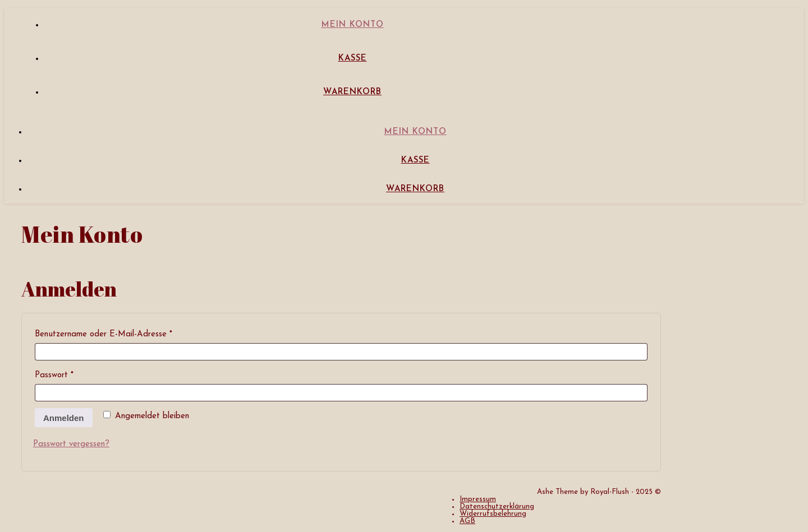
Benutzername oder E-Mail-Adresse (125, 332)
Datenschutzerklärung (497, 506)
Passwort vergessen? (71, 444)
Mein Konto (353, 25)
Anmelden (64, 418)
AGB (467, 521)
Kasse (353, 59)
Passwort (75, 373)
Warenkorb (352, 92)
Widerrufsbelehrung (493, 514)
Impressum (478, 499)
